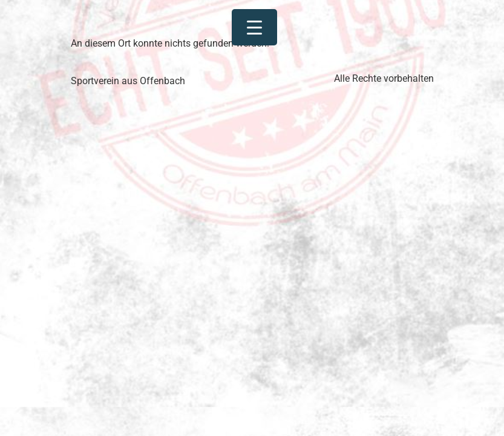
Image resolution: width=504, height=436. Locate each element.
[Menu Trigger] (254, 27)
